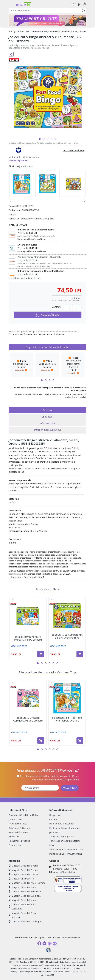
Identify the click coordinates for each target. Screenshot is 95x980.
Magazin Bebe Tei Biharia (23, 866)
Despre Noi (55, 815)
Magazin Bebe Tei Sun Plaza (25, 896)
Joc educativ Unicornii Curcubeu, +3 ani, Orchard (28, 719)
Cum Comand (16, 819)
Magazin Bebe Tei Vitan (22, 900)
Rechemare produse (19, 841)
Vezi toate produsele (74, 150)
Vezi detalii (47, 266)
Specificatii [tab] (47, 417)
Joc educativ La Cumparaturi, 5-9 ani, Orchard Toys (67, 636)
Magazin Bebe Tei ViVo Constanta (22, 907)
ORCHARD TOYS (25, 206)
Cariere (53, 819)
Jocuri (9, 32)
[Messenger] (44, 943)
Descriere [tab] (47, 410)
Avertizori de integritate (62, 837)
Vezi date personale (55, 780)
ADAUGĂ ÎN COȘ (48, 315)
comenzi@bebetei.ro (64, 872)
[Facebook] (39, 943)
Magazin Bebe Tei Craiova (24, 874)
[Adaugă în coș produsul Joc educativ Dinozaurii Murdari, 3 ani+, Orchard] (41, 654)
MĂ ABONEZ (70, 788)
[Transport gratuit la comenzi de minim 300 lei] (48, 20)
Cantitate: (57, 307)
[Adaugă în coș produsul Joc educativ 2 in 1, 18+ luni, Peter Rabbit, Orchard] (80, 741)
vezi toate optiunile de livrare (25, 278)
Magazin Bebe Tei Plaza (22, 887)
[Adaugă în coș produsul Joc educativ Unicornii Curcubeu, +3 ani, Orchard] (41, 741)
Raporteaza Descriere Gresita (28, 577)
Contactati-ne (16, 845)
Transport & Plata (18, 824)
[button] (40, 139)
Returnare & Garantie (20, 828)
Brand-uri (14, 837)
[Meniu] (11, 4)
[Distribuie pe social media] (11, 54)
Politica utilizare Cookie (62, 824)
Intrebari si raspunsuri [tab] (47, 430)
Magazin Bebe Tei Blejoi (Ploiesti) (23, 915)
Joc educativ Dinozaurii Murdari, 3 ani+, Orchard (28, 638)
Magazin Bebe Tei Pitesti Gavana (27, 883)
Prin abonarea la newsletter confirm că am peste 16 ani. (49, 776)
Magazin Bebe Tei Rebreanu (25, 891)
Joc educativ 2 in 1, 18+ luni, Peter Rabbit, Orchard (67, 719)
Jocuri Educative (22, 32)
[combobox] (48, 11)
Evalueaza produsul (18, 161)
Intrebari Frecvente (19, 832)
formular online (74, 854)
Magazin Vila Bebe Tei (22, 879)
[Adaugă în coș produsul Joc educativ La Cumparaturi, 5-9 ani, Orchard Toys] (80, 654)
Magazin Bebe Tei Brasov (23, 870)
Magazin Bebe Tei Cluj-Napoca (26, 922)
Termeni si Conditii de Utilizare (25, 815)
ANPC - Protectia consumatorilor (66, 849)
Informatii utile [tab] (47, 423)
